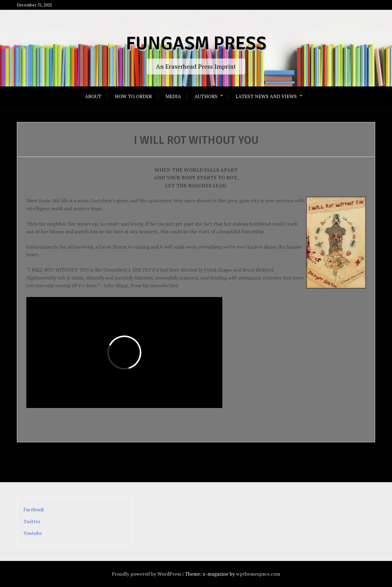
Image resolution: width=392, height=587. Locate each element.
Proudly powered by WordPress (147, 574)
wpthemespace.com (258, 574)
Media (173, 96)
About (93, 96)
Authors (206, 96)
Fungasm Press (196, 44)
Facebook (34, 509)
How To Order (133, 96)
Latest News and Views (266, 96)
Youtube (33, 533)
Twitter (32, 521)
